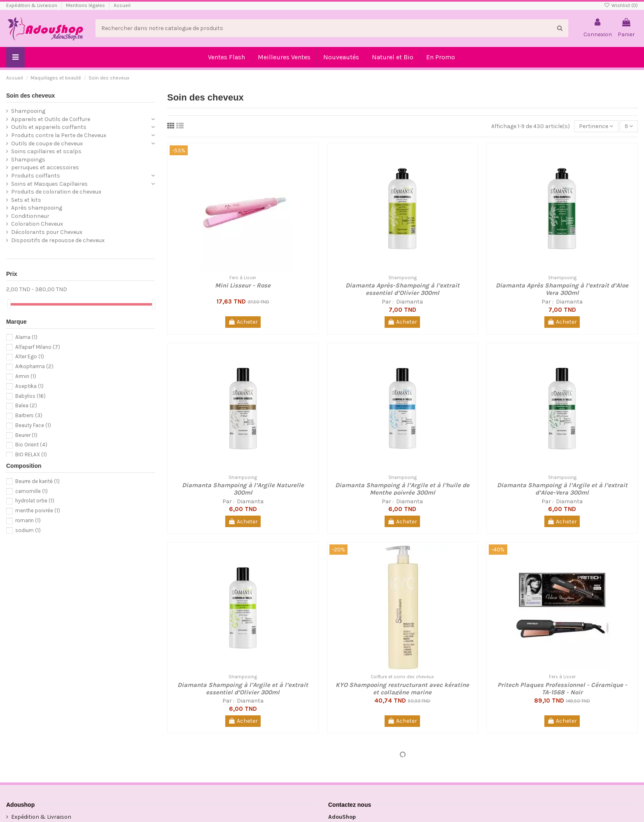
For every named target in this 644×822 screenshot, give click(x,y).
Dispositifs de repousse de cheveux (58, 240)
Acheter (243, 322)
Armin (26, 376)
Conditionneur (30, 216)
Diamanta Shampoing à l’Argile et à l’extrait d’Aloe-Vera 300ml (562, 489)
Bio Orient (31, 445)
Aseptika (29, 386)
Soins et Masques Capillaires (49, 184)
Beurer (26, 435)
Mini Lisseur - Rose (243, 285)
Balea (26, 405)
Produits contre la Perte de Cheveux (59, 135)
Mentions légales (86, 5)
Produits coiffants (36, 176)
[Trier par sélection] (596, 126)
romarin (28, 520)
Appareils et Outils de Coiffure (51, 119)
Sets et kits (26, 200)
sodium (28, 530)
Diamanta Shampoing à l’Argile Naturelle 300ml (243, 489)
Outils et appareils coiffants (49, 127)
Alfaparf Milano (38, 347)
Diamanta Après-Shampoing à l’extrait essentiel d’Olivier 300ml (402, 289)
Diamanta (409, 302)
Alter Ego (30, 356)
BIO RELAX (31, 454)
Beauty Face (33, 425)
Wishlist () (621, 5)
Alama (26, 337)
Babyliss (30, 396)
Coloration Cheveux (37, 224)
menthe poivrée (38, 510)
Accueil (122, 5)
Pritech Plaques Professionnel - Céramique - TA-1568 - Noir (562, 689)
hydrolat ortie (35, 501)
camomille (31, 491)
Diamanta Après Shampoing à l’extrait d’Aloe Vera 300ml (562, 289)
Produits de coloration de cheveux (56, 192)
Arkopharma (34, 366)
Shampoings (28, 160)
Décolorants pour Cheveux (47, 232)
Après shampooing (37, 208)
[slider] (9, 304)
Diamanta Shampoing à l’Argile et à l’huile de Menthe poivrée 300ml (402, 489)
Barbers (29, 415)
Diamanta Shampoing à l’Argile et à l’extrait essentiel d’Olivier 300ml (243, 689)
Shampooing (28, 111)
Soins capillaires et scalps (46, 151)
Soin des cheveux (30, 96)
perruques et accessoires (45, 167)
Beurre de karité (37, 481)
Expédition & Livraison (32, 5)
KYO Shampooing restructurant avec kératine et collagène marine (402, 689)
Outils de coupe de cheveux (47, 144)
